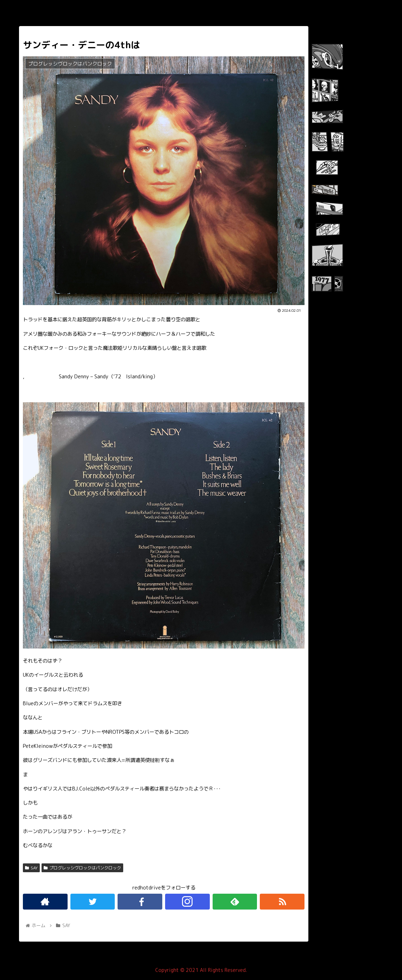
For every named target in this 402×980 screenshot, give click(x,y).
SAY (31, 868)
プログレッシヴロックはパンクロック (82, 868)
